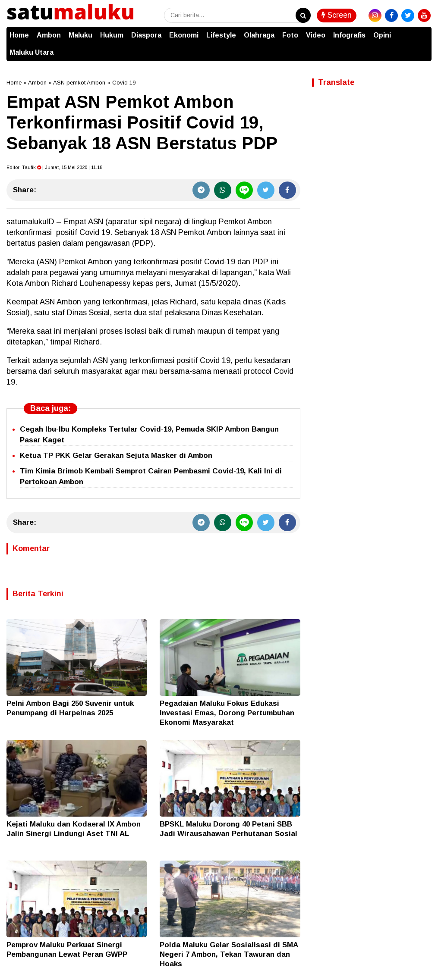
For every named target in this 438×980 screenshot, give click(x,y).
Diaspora (146, 35)
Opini (382, 35)
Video (316, 35)
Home (19, 35)
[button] (423, 31)
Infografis (349, 35)
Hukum (112, 35)
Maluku (80, 35)
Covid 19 (124, 83)
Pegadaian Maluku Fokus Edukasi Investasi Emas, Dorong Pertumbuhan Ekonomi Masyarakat (227, 713)
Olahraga (259, 35)
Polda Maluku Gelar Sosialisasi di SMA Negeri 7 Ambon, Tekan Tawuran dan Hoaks (229, 954)
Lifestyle (221, 35)
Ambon (49, 35)
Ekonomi (184, 35)
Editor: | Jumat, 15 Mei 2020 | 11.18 (54, 167)
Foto (290, 35)
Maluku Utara (32, 52)
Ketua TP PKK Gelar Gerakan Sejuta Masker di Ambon (116, 456)
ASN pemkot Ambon (79, 83)
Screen (337, 15)
